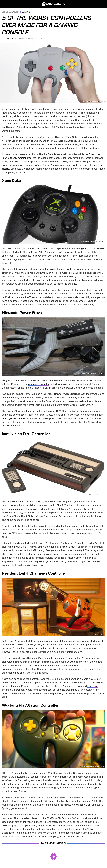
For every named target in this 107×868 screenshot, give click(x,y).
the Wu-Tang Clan (81, 805)
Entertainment (10, 12)
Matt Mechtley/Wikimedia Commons (92, 374)
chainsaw (92, 686)
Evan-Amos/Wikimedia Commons (95, 101)
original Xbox (86, 248)
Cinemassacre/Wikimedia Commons (92, 766)
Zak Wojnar (10, 39)
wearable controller (39, 384)
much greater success (14, 418)
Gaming (26, 12)
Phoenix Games (98, 634)
